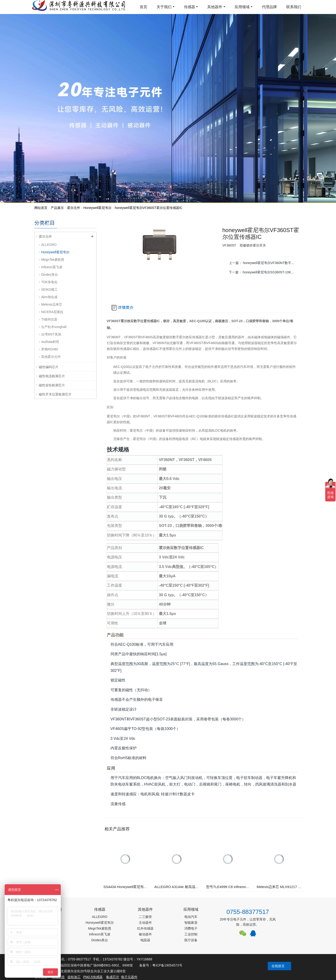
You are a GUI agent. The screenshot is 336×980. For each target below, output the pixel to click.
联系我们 (294, 7)
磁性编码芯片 (49, 367)
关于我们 (164, 7)
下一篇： (264, 272)
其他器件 (215, 7)
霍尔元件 (74, 208)
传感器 (189, 7)
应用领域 (242, 7)
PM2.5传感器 (93, 977)
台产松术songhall (54, 327)
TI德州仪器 (49, 319)
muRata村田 (50, 342)
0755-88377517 (248, 912)
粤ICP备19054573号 (167, 965)
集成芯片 (113, 977)
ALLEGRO (49, 245)
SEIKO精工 (49, 289)
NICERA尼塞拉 (52, 312)
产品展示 (57, 208)
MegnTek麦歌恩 (53, 260)
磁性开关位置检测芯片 (55, 394)
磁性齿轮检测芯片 (52, 385)
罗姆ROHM (49, 349)
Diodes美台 (50, 275)
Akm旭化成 (49, 297)
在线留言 (278, 966)
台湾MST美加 (51, 334)
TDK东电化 (49, 282)
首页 (143, 7)
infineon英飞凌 (52, 267)
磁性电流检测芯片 (52, 376)
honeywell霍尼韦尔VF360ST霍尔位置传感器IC (148, 208)
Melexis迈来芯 (52, 304)
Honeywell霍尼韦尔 (98, 208)
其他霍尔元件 (51, 357)
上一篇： (264, 263)
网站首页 (41, 208)
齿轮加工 (74, 977)
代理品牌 (269, 7)
